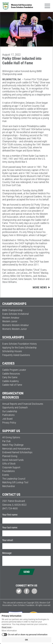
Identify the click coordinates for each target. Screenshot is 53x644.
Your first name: (10, 515)
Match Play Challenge (13, 445)
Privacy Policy (9, 423)
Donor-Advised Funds (13, 460)
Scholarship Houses (12, 351)
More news (40, 287)
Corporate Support (11, 467)
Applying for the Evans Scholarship (19, 348)
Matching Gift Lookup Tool (15, 482)
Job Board (7, 419)
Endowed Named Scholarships (17, 452)
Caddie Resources (11, 374)
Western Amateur (11, 318)
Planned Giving (10, 456)
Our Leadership (10, 411)
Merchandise (9, 486)
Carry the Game (10, 377)
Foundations (8, 471)
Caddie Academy (11, 381)
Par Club (6, 441)
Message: (7, 553)
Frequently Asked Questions (16, 355)
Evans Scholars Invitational (15, 314)
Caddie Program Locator (14, 370)
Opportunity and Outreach (15, 407)
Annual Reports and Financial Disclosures (23, 404)
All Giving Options (11, 437)
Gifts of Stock (9, 464)
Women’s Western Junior (14, 329)
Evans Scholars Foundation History (20, 344)
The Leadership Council (14, 479)
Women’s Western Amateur (15, 325)
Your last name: (10, 527)
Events (6, 475)
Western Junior (10, 321)
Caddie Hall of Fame (12, 385)
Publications (8, 415)
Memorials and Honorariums (16, 449)
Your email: (8, 540)
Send (27, 572)
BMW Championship (12, 310)
